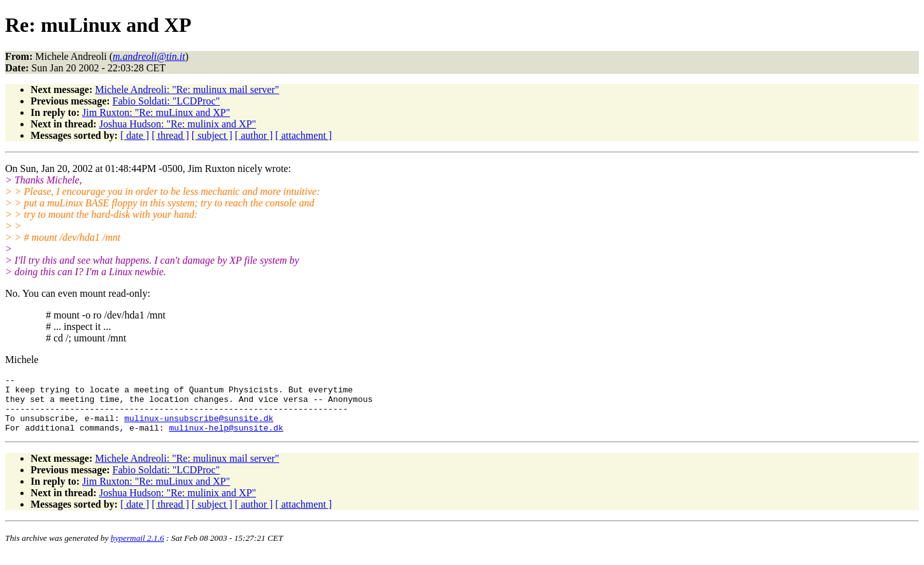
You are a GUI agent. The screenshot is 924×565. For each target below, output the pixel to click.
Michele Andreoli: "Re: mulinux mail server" (187, 89)
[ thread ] (170, 135)
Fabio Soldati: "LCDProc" (167, 101)
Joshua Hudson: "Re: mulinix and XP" (178, 124)
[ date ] (135, 135)
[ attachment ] (303, 135)
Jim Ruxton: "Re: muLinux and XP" (156, 112)
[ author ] (254, 135)
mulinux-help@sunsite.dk (226, 439)
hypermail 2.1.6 (138, 549)
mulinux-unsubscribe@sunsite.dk (199, 427)
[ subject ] (212, 135)
